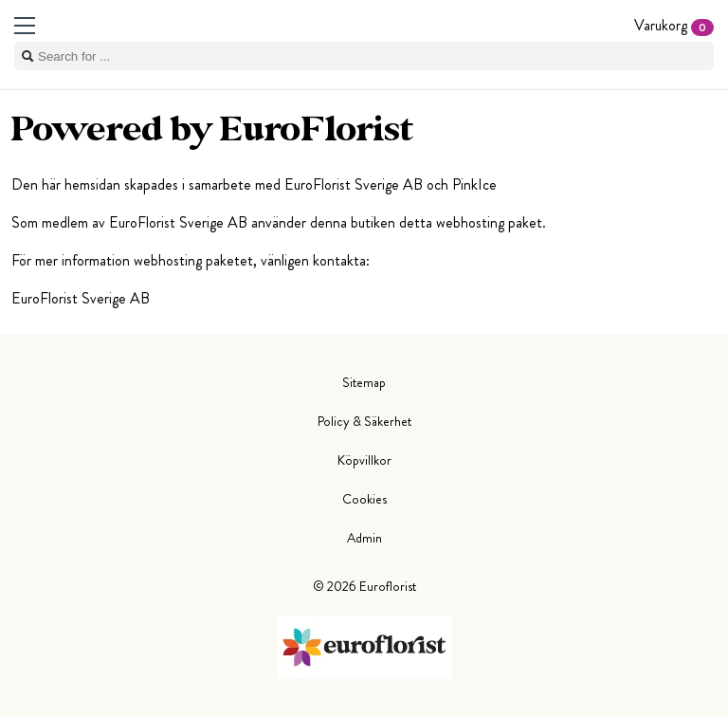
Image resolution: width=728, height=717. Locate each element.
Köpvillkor (364, 460)
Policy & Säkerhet (364, 421)
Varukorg (674, 25)
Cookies (364, 499)
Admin (364, 538)
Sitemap (364, 382)
